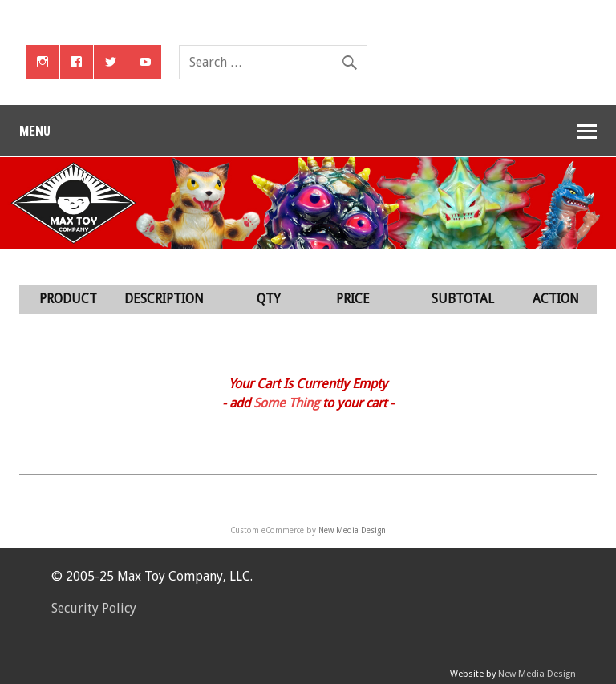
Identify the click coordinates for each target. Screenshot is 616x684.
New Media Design (352, 530)
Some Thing (286, 403)
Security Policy (94, 608)
